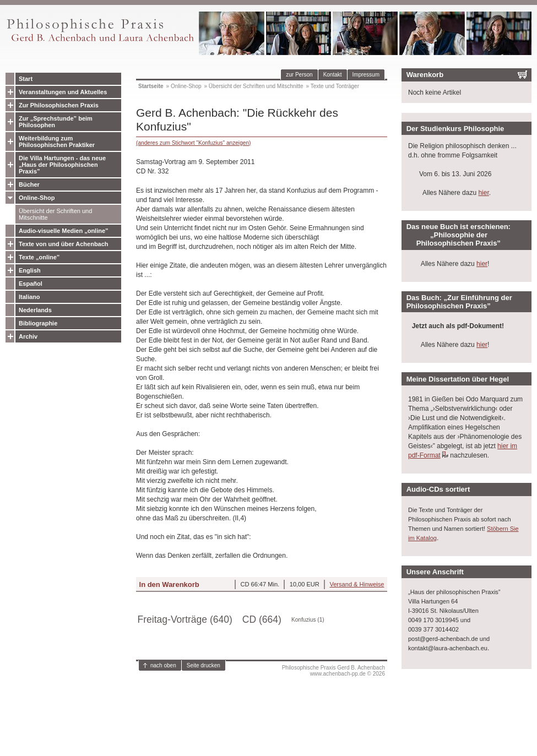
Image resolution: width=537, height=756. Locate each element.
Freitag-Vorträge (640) (185, 619)
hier (483, 193)
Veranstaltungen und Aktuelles (63, 92)
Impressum (366, 75)
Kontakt (333, 75)
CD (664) (262, 619)
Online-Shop (37, 198)
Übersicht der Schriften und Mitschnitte (55, 214)
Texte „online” (39, 257)
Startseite (151, 86)
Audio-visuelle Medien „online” (64, 231)
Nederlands (35, 310)
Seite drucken (204, 665)
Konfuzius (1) (308, 620)
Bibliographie (38, 323)
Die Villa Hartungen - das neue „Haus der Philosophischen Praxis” (62, 165)
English (30, 270)
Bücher (29, 184)
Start (26, 79)
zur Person (299, 75)
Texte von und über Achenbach (64, 244)
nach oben (163, 665)
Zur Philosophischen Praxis (59, 105)
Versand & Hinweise (357, 584)
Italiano (29, 297)
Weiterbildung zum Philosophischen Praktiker (57, 142)
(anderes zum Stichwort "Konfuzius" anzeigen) (193, 143)
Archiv (28, 336)
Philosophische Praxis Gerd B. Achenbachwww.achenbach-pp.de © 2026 (333, 671)
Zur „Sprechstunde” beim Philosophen (56, 122)
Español (31, 284)
